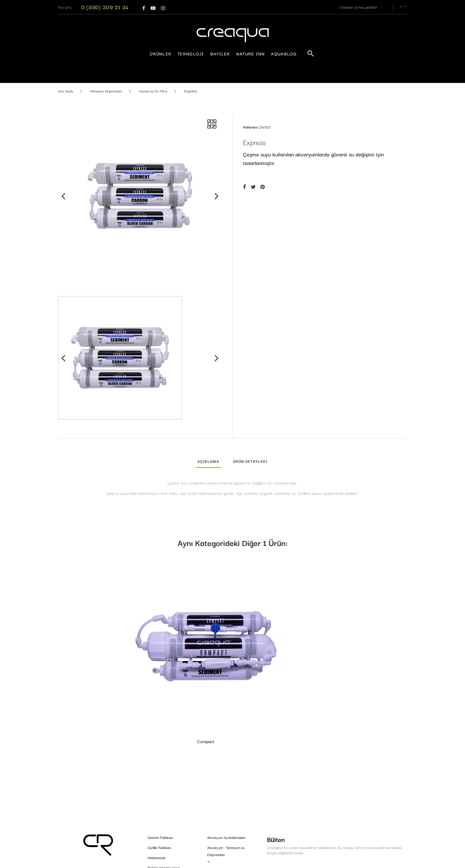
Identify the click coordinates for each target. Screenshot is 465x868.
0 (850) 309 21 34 (105, 7)
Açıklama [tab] (208, 461)
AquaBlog (284, 54)
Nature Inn (251, 54)
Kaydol (387, 796)
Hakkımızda (156, 771)
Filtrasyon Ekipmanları (224, 805)
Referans (250, 127)
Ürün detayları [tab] (250, 461)
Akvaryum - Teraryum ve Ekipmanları (226, 764)
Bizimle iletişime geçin (164, 781)
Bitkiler (212, 835)
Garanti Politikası (160, 751)
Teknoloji (191, 54)
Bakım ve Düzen (220, 825)
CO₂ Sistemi (216, 785)
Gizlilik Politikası (159, 761)
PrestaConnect (278, 860)
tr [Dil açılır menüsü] (403, 7)
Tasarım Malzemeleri (223, 815)
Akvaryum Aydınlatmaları (226, 751)
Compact (98, 649)
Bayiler (220, 54)
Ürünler (161, 54)
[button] (65, 7)
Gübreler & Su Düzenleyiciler (229, 795)
